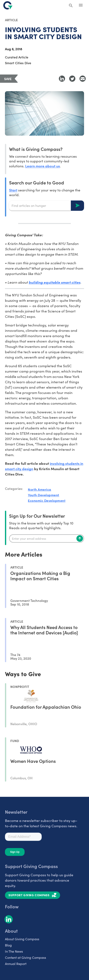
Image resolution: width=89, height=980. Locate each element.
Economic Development (47, 500)
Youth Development (44, 495)
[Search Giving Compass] (71, 6)
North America (40, 489)
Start (13, 190)
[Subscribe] (80, 538)
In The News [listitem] (14, 951)
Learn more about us (42, 166)
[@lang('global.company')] (8, 5)
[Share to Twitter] (72, 79)
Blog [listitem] (8, 945)
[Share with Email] (83, 79)
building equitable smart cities (55, 282)
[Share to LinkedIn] (62, 79)
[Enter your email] (47, 538)
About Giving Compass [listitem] (22, 939)
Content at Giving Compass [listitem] (26, 957)
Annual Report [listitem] (16, 964)
